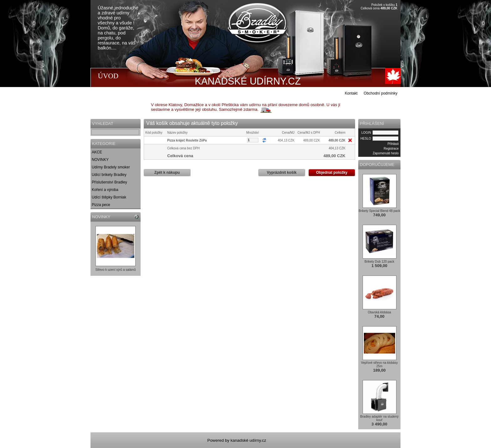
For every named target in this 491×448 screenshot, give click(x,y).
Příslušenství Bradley (109, 182)
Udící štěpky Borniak (109, 197)
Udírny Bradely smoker (111, 167)
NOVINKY (100, 160)
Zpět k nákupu (167, 173)
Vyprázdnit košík (282, 173)
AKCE (97, 152)
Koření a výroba (105, 190)
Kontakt (351, 93)
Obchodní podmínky (381, 93)
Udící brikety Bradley (109, 175)
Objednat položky (332, 173)
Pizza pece (101, 205)
